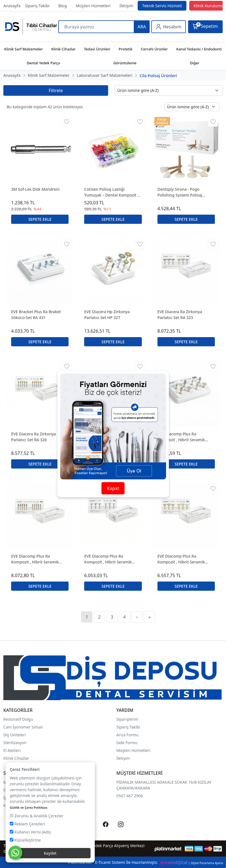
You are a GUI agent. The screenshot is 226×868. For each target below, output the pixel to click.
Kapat (113, 488)
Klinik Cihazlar (16, 758)
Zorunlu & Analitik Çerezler (37, 816)
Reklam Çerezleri (27, 824)
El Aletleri (12, 750)
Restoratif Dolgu (18, 719)
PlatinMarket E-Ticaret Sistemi (97, 862)
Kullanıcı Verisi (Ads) (30, 832)
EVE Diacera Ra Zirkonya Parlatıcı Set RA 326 (34, 437)
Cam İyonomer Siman (23, 727)
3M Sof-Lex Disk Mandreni (35, 189)
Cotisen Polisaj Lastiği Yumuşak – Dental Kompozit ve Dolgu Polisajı (113, 192)
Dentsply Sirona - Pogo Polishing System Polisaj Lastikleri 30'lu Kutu (180, 192)
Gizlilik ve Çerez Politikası (29, 807)
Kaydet (50, 853)
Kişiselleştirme (25, 840)
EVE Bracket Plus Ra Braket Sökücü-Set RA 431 (36, 315)
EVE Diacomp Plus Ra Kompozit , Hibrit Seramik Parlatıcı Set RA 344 (181, 437)
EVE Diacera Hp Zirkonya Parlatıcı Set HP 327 (107, 315)
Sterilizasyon (15, 743)
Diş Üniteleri (15, 735)
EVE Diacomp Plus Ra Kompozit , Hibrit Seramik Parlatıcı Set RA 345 (35, 559)
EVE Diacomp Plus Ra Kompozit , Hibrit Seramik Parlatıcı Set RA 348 (108, 559)
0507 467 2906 (130, 796)
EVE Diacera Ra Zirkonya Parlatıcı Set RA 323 (180, 315)
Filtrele (56, 90)
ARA (142, 27)
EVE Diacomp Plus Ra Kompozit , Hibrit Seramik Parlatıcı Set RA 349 (181, 559)
